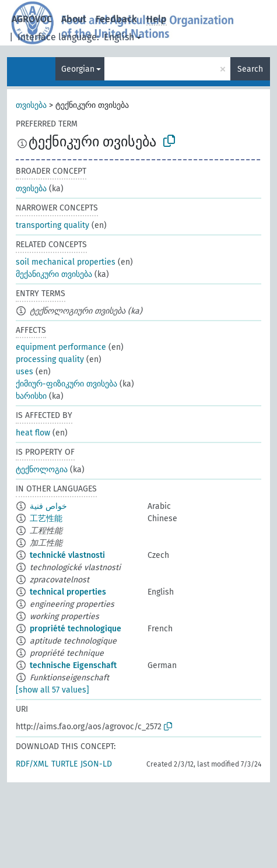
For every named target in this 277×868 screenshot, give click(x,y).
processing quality (50, 359)
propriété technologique (76, 629)
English (119, 37)
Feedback (116, 19)
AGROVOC (32, 19)
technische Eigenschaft (73, 665)
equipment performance (61, 347)
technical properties (68, 592)
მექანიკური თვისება (54, 274)
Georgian (78, 69)
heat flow (33, 433)
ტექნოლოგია (42, 470)
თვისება (31, 105)
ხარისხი (31, 396)
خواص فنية (48, 506)
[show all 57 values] (52, 690)
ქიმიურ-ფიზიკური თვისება (66, 384)
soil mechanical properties (66, 262)
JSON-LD (96, 764)
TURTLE (64, 764)
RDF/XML (32, 764)
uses (24, 372)
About (74, 19)
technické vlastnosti (67, 555)
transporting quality (52, 225)
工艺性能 (46, 519)
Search (250, 69)
